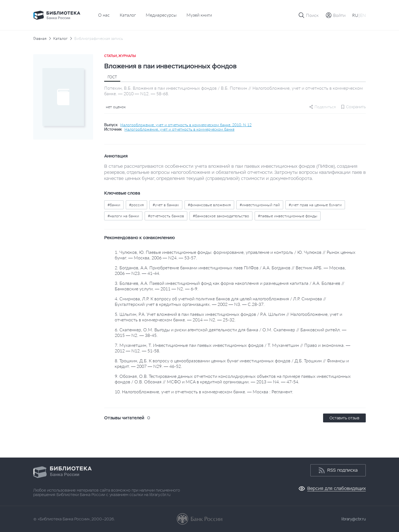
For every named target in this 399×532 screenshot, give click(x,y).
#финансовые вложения (209, 205)
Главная (40, 38)
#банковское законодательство (221, 216)
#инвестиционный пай (260, 205)
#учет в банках (166, 205)
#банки (114, 205)
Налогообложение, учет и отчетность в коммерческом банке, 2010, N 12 (186, 125)
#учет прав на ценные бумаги (315, 205)
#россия (136, 205)
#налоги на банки (123, 216)
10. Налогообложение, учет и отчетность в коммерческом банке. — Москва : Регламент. (204, 392)
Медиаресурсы (161, 15)
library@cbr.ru (354, 519)
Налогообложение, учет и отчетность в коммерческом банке (179, 129)
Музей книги (199, 15)
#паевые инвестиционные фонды (288, 216)
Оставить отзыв (344, 418)
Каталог (128, 15)
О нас (104, 15)
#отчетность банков (166, 216)
